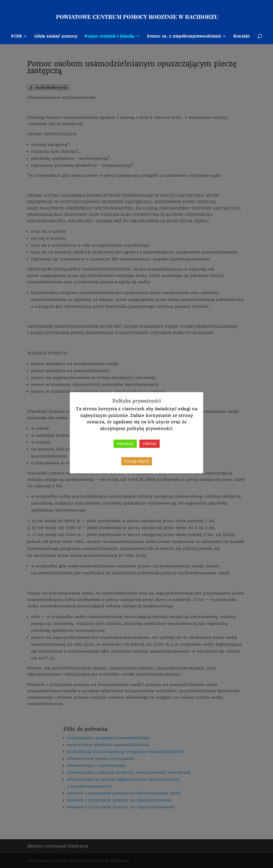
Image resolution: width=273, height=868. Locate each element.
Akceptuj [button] (125, 444)
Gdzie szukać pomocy (56, 36)
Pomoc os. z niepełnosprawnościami (184, 36)
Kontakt (241, 36)
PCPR (16, 36)
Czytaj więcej (137, 461)
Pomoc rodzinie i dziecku (109, 36)
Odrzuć (150, 444)
